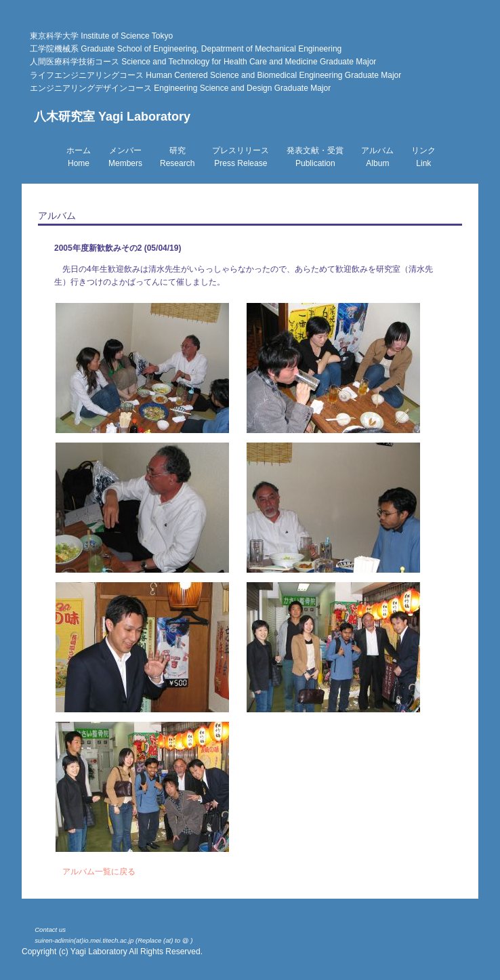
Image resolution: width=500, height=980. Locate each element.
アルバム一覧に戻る (99, 872)
